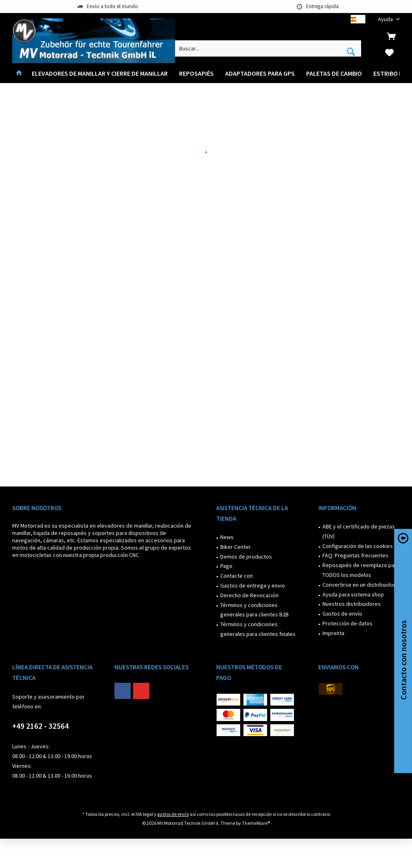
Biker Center (236, 547)
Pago (226, 566)
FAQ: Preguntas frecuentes (355, 555)
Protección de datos (347, 623)
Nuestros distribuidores (352, 604)
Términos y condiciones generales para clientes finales (258, 629)
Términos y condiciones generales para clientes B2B (254, 610)
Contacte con (237, 576)
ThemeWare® (256, 823)
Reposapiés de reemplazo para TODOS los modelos (361, 570)
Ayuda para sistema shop (353, 594)
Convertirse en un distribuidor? (360, 585)
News (227, 537)
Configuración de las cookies (358, 546)
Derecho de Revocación (249, 595)
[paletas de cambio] (334, 73)
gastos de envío (173, 814)
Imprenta (333, 633)
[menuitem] (386, 19)
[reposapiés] (196, 73)
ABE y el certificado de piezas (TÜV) (359, 531)
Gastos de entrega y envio (253, 585)
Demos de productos (246, 557)
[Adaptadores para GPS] (260, 73)
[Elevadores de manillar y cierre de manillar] (100, 73)
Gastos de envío (342, 614)
